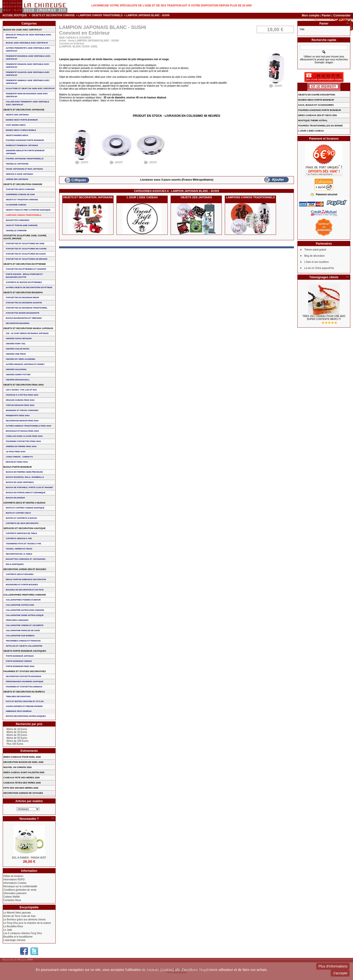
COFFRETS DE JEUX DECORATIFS (22, 523)
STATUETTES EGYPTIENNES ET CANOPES (26, 269)
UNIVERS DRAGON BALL (18, 380)
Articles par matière (29, 801)
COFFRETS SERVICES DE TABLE (21, 533)
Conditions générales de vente (20, 890)
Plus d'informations (333, 966)
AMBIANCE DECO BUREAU (19, 711)
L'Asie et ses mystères (316, 262)
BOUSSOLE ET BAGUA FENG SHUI (22, 431)
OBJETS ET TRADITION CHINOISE (22, 200)
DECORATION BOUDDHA (18, 323)
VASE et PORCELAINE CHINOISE (22, 225)
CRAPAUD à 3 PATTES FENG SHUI (22, 395)
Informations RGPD (14, 880)
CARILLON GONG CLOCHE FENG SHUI (24, 436)
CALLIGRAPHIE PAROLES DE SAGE (23, 630)
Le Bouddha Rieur (13, 926)
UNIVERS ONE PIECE (16, 354)
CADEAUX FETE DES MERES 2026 (22, 778)
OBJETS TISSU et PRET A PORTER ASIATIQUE (28, 210)
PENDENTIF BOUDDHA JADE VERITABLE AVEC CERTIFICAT (28, 58)
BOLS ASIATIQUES (15, 564)
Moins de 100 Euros (18, 741)
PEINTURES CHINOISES (17, 620)
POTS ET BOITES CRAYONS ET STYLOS (25, 701)
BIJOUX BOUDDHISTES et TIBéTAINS (24, 318)
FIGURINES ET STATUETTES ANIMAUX (24, 687)
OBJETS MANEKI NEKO (17, 135)
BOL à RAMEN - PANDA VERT (29, 858)
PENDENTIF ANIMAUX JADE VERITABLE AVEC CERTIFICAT (28, 82)
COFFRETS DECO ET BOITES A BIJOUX (24, 503)
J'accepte (340, 973)
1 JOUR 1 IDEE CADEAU (142, 197)
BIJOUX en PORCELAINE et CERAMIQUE (26, 493)
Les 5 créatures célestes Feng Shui (23, 933)
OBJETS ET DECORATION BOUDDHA (23, 292)
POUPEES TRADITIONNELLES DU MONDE (320, 126)
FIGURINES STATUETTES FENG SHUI (23, 441)
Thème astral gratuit (315, 250)
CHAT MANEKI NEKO (16, 125)
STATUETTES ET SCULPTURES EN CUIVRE (26, 249)
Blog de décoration (314, 256)
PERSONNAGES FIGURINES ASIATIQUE (25, 682)
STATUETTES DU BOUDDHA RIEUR (22, 298)
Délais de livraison (13, 876)
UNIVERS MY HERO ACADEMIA (21, 359)
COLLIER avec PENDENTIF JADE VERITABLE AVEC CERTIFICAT (28, 103)
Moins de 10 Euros (17, 729)
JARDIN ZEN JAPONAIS (17, 179)
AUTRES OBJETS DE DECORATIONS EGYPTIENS (29, 287)
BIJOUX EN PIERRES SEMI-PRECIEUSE (24, 472)
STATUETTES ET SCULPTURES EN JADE (25, 244)
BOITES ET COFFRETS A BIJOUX (21, 518)
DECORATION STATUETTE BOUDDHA (24, 676)
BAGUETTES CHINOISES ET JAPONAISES (26, 559)
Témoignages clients (324, 277)
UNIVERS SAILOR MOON (18, 349)
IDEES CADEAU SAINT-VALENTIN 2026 (24, 772)
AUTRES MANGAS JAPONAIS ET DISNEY (25, 364)
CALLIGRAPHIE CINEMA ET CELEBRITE (25, 625)
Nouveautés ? (29, 819)
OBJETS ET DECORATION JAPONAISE (88, 197)
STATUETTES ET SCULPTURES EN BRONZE (27, 259)
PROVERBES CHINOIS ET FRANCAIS (23, 641)
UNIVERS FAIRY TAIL (16, 344)
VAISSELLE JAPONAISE (17, 164)
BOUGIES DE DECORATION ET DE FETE (25, 590)
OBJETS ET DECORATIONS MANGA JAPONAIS (28, 328)
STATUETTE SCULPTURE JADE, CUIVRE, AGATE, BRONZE (25, 237)
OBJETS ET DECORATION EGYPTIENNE (25, 264)
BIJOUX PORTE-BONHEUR (18, 467)
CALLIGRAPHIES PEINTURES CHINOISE (25, 595)
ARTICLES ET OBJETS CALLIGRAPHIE (24, 646)
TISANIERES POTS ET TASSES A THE (24, 544)
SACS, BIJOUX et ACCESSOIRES (316, 105)
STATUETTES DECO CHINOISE (20, 189)
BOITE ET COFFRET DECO (18, 513)
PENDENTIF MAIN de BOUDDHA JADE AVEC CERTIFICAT (27, 95)
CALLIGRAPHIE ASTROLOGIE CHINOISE (25, 610)
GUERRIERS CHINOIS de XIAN (20, 194)
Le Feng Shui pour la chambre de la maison (27, 923)
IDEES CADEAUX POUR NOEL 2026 (22, 757)
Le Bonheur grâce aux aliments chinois (25, 920)
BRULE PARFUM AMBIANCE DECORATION (26, 579)
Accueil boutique (15, 15)
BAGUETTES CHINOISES (18, 220)
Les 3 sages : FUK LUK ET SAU (21, 390)
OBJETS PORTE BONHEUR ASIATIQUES (25, 651)
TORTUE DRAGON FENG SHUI (20, 405)
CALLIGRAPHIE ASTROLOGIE (20, 605)
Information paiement (15, 893)
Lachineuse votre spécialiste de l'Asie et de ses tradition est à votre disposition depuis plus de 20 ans (172, 5)
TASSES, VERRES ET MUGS (19, 549)
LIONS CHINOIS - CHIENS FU (19, 457)
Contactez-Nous (12, 900)
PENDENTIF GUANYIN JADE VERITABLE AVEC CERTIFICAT (28, 74)
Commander (342, 15)
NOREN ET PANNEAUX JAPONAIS (22, 145)
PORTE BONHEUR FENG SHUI (20, 666)
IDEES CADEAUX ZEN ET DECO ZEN (317, 115)
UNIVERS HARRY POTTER (18, 375)
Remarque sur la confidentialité (20, 886)
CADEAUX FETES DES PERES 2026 (22, 783)
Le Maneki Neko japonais (17, 913)
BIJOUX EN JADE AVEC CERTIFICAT (23, 30)
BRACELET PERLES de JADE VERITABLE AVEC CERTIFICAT (29, 36)
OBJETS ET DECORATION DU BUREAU (24, 692)
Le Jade (8, 930)
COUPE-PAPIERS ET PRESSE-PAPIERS (24, 706)
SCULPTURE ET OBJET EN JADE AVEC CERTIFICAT (30, 88)
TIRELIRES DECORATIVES (18, 696)
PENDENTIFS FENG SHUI (18, 416)
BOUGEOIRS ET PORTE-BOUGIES (22, 585)
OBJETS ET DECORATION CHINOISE (53, 15)
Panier (327, 15)
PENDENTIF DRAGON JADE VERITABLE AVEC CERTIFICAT (28, 66)
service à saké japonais (19, 174)
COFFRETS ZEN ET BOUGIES (20, 574)
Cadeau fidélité (12, 897)
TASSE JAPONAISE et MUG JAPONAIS (24, 169)
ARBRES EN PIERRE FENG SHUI (21, 446)
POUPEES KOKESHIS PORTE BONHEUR (25, 140)
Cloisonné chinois (16, 205)
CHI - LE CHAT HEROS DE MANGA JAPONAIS (27, 333)
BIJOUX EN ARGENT (16, 498)
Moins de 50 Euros (17, 738)
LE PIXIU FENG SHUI (16, 452)
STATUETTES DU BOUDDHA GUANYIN (24, 303)
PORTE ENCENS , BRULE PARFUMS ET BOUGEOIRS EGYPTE (24, 276)
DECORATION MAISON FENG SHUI (22, 421)
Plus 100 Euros (15, 744)
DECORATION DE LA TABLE (19, 554)
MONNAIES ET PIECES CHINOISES (22, 410)
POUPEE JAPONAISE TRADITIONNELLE (25, 159)
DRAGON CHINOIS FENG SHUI (20, 400)
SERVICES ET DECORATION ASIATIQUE (25, 528)
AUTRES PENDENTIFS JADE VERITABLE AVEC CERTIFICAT (28, 49)
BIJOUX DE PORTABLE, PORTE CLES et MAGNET (30, 487)
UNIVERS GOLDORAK (16, 369)
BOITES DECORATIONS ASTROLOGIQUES (26, 716)
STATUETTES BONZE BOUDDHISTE (23, 313)
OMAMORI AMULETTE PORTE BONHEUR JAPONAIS (25, 152)
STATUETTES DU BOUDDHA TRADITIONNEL (27, 308)
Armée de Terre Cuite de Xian (20, 916)
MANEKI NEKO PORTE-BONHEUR (22, 120)
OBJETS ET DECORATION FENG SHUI (24, 385)
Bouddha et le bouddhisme (18, 937)
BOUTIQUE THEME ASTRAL (313, 120)
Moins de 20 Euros (17, 732)
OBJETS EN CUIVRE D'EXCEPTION (317, 95)
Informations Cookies (15, 883)
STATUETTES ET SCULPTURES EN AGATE (26, 254)
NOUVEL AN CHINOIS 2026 (18, 767)
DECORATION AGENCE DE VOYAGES (23, 793)
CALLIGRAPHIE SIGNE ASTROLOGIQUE (25, 615)
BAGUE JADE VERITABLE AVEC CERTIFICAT (27, 43)
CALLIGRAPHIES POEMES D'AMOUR (23, 600)
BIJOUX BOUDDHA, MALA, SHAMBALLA (25, 477)
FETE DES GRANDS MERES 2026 (21, 788)
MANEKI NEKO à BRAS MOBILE (21, 130)
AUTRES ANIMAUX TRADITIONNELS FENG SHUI (29, 426)
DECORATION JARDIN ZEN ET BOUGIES (25, 569)
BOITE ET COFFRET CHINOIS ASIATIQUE (25, 508)
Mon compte (310, 15)
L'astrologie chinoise (14, 940)
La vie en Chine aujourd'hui (319, 268)
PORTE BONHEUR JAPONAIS (20, 656)
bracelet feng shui (17, 462)
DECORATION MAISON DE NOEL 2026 (23, 762)
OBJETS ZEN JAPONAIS (196, 197)
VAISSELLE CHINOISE (16, 231)
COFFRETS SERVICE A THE (19, 538)
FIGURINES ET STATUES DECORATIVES (25, 671)
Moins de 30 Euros (17, 735)
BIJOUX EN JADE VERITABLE (20, 482)
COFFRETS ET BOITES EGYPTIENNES (24, 282)
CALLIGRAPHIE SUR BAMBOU (20, 636)
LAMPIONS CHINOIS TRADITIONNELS (100, 15)
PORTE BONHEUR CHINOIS (19, 661)
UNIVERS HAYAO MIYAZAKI (19, 338)
